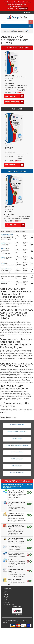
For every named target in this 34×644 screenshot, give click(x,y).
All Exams (6, 594)
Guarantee (6, 603)
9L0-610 (3, 263)
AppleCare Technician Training (20, 30)
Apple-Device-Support (7, 269)
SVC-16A (3, 282)
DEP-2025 (3, 248)
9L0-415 (3, 257)
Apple (9, 30)
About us (6, 601)
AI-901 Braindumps (17, 466)
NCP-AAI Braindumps (17, 452)
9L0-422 (3, 243)
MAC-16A (3, 275)
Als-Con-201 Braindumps (17, 473)
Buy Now (32, 237)
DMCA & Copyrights (9, 604)
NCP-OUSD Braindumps (17, 425)
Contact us (7, 599)
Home (4, 30)
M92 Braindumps (17, 438)
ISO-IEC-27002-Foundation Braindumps (17, 445)
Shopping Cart (28, 13)
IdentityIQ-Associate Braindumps (17, 431)
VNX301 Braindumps (17, 459)
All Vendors (7, 593)
